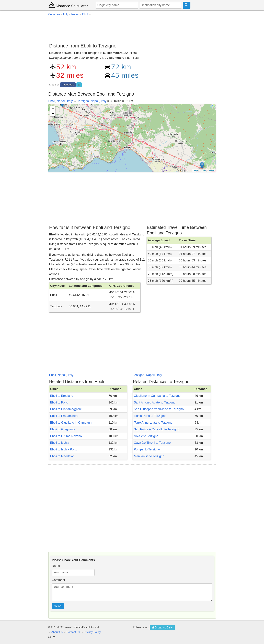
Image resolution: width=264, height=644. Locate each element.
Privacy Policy (92, 632)
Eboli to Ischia (60, 443)
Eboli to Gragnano (62, 429)
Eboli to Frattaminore (64, 416)
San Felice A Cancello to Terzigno (157, 429)
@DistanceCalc (162, 627)
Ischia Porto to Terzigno (150, 416)
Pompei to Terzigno (147, 449)
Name (56, 566)
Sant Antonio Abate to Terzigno (155, 402)
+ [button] (53, 109)
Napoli (61, 101)
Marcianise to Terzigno (149, 456)
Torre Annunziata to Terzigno (153, 423)
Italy (70, 101)
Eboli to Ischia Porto (64, 449)
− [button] (53, 114)
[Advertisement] (132, 29)
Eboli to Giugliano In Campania (71, 423)
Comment (59, 580)
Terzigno (83, 101)
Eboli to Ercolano (62, 396)
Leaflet (196, 170)
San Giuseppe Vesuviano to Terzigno (159, 409)
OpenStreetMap (208, 170)
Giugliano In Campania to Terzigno (157, 396)
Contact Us (73, 632)
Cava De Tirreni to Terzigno (152, 443)
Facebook (68, 85)
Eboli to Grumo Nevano (66, 436)
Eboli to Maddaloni (63, 456)
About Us (57, 632)
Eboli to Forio (59, 402)
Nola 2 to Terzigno (146, 436)
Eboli (52, 101)
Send (58, 606)
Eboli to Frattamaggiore (66, 409)
